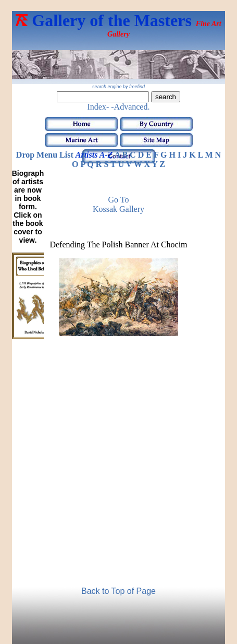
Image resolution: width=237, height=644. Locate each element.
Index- (98, 107)
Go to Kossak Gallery (119, 204)
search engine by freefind (119, 87)
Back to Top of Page (119, 591)
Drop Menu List (45, 155)
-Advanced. (130, 107)
